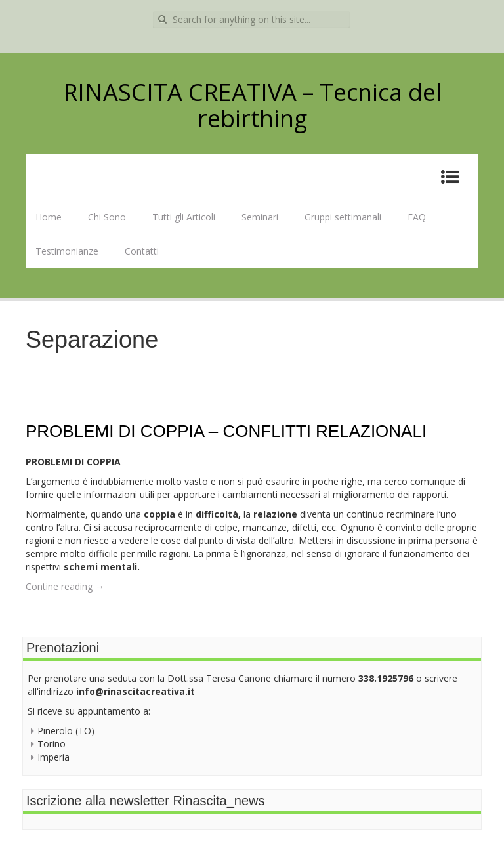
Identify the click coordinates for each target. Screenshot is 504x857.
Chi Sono (107, 217)
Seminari (260, 217)
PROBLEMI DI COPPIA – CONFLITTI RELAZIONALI (226, 431)
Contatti (142, 251)
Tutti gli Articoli (184, 217)
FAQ (417, 217)
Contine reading (65, 586)
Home (49, 217)
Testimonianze (67, 251)
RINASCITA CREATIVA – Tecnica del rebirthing (252, 105)
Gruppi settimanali (343, 217)
